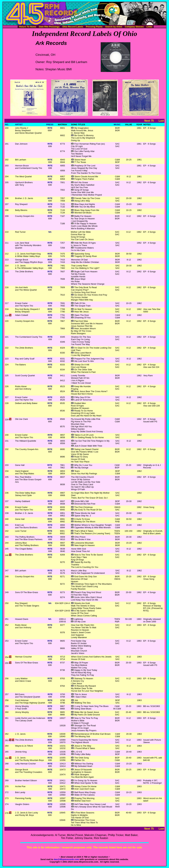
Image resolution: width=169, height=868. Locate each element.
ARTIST (19, 125)
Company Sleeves (134, 27)
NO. (7, 125)
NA (50, 232)
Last (161, 121)
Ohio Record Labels (73, 27)
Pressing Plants (94, 27)
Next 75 (149, 121)
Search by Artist (114, 27)
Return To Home (28, 27)
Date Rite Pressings (49, 27)
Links (149, 27)
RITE (50, 128)
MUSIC (117, 125)
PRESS (50, 125)
